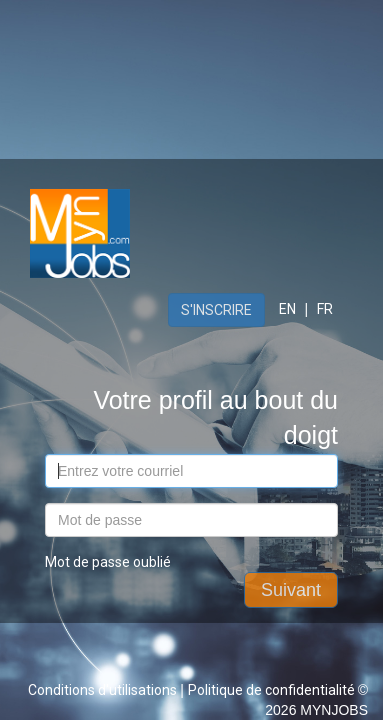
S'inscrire (216, 310)
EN (287, 309)
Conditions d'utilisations (104, 690)
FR (325, 309)
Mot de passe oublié (108, 562)
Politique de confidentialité (273, 690)
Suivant (291, 590)
